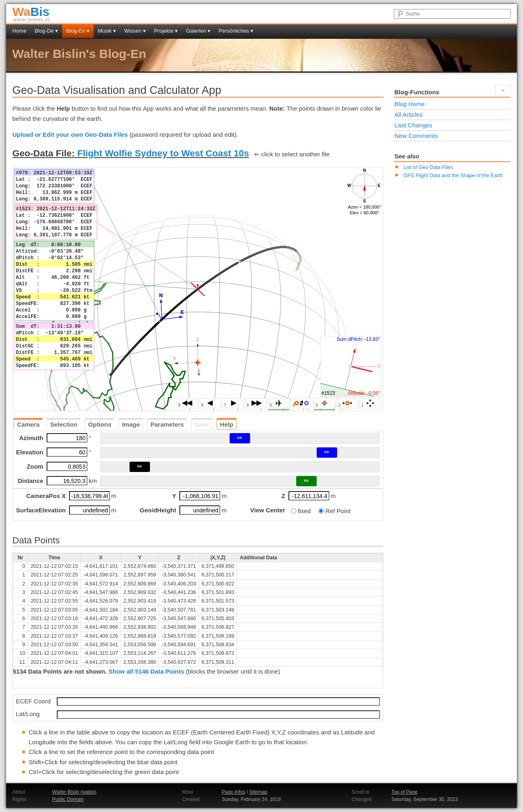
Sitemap (258, 792)
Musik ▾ (107, 31)
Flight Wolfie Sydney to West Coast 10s (163, 153)
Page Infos (234, 792)
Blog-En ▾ (78, 31)
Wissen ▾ (135, 31)
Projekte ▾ (166, 31)
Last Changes (413, 125)
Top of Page (405, 792)
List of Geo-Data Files (428, 167)
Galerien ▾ (198, 31)
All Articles (408, 115)
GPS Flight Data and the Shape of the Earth (453, 176)
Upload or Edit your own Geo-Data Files (70, 135)
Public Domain (68, 799)
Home (19, 31)
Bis (31, 12)
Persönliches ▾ (236, 31)
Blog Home (409, 104)
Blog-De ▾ (47, 31)
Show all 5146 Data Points (146, 671)
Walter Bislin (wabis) (74, 792)
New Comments (416, 136)
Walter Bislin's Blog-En (79, 54)
